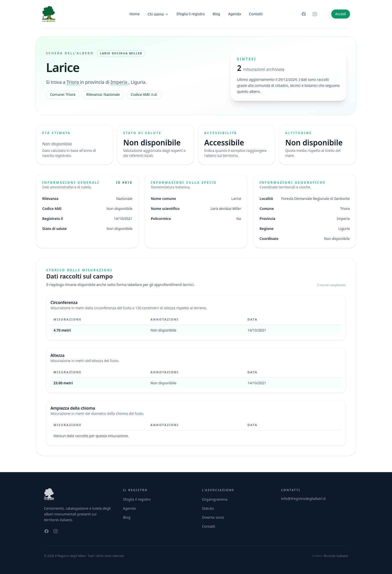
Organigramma (215, 499)
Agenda (235, 14)
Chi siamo (158, 14)
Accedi (341, 14)
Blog (216, 14)
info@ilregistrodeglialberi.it (303, 499)
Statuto (208, 508)
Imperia (119, 82)
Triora (73, 82)
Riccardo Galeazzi (336, 556)
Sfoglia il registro (191, 14)
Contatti (256, 14)
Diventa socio (213, 517)
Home (134, 14)
